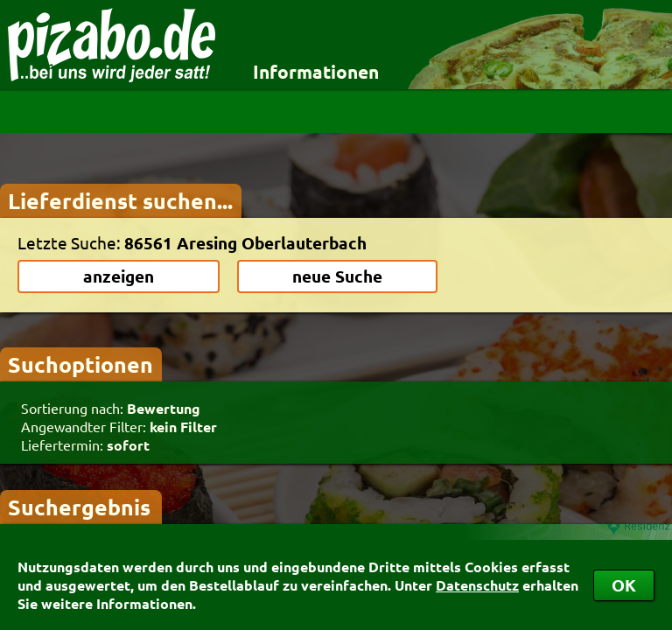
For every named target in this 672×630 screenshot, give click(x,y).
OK (624, 585)
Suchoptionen (80, 364)
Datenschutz (477, 585)
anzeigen (119, 276)
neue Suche (337, 276)
